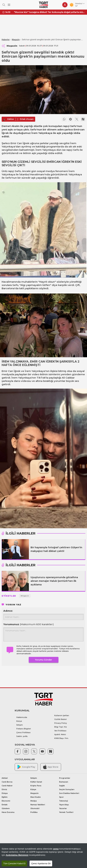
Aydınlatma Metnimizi (17, 855)
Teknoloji (63, 801)
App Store (51, 767)
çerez (56, 849)
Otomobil (35, 808)
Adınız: (8, 611)
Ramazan (64, 782)
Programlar (65, 778)
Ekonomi (6, 801)
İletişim (20, 725)
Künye (19, 721)
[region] (43, 856)
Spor (61, 797)
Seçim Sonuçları (67, 790)
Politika (34, 812)
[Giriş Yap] (65, 5)
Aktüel (5, 778)
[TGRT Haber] (43, 5)
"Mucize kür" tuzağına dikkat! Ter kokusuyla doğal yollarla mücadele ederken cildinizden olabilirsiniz (49, 12)
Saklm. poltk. (22, 736)
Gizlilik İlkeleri (61, 719)
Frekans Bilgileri (24, 729)
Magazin (16, 40)
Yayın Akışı (64, 805)
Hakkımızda (22, 717)
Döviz (4, 790)
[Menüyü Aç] (9, 5)
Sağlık (62, 786)
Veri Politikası (60, 731)
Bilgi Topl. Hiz (61, 727)
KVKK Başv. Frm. (61, 738)
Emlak (5, 805)
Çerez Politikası (23, 733)
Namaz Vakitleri (38, 805)
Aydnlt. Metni (60, 735)
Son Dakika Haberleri (69, 793)
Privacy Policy (61, 723)
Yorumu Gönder (43, 660)
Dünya (5, 793)
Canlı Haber (7, 786)
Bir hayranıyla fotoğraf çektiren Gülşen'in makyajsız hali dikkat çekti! (56, 549)
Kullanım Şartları (62, 716)
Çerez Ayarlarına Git (41, 863)
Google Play (26, 767)
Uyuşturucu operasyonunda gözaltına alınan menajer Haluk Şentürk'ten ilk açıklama (54, 581)
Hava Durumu (8, 812)
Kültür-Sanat (36, 782)
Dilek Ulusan (27, 119)
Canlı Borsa (7, 782)
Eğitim (5, 797)
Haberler (6, 40)
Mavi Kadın (35, 797)
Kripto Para (36, 786)
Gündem (6, 808)
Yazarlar (63, 808)
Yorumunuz (29, 624)
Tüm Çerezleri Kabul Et (14, 863)
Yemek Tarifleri (66, 812)
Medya (34, 801)
